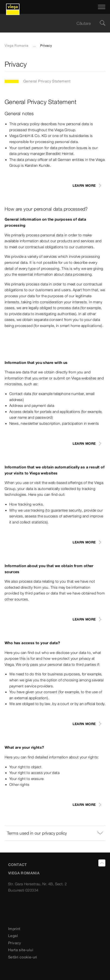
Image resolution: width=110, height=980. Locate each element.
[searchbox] (51, 23)
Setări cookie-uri (23, 957)
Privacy (15, 943)
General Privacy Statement (47, 81)
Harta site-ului (21, 950)
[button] (55, 833)
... (34, 46)
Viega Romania (17, 46)
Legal (13, 936)
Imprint (14, 929)
